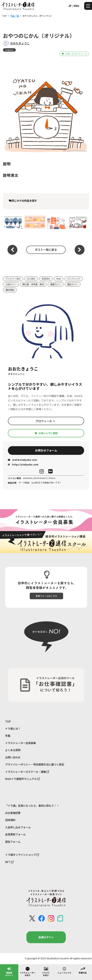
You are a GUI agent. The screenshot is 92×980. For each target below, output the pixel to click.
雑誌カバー (73, 284)
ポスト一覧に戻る (46, 250)
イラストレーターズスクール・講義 (27, 772)
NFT (9, 862)
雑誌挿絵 (10, 290)
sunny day (35, 222)
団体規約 (10, 820)
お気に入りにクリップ (74, 54)
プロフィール (45, 421)
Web (59, 279)
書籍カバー (56, 284)
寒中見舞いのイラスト (13, 222)
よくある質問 (13, 750)
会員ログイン (46, 937)
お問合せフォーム (46, 450)
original (9, 50)
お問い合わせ (13, 757)
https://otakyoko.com (23, 464)
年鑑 (8, 736)
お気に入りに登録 (46, 433)
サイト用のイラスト (56, 222)
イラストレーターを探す (28, 971)
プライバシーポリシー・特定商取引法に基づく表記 (35, 764)
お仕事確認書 (13, 813)
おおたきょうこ (20, 43)
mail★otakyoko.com (22, 460)
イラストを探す (46, 971)
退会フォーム (13, 842)
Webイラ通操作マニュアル (22, 779)
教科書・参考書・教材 (33, 284)
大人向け (31, 279)
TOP (8, 721)
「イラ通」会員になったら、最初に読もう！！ (32, 806)
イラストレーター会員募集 (20, 743)
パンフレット (74, 279)
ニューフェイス (64, 970)
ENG (76, 6)
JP (70, 6)
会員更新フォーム (15, 834)
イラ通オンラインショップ (22, 855)
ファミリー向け (13, 279)
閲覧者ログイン (9, 971)
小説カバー (11, 284)
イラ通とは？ (13, 729)
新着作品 (83, 970)
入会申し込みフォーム (18, 827)
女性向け (46, 279)
